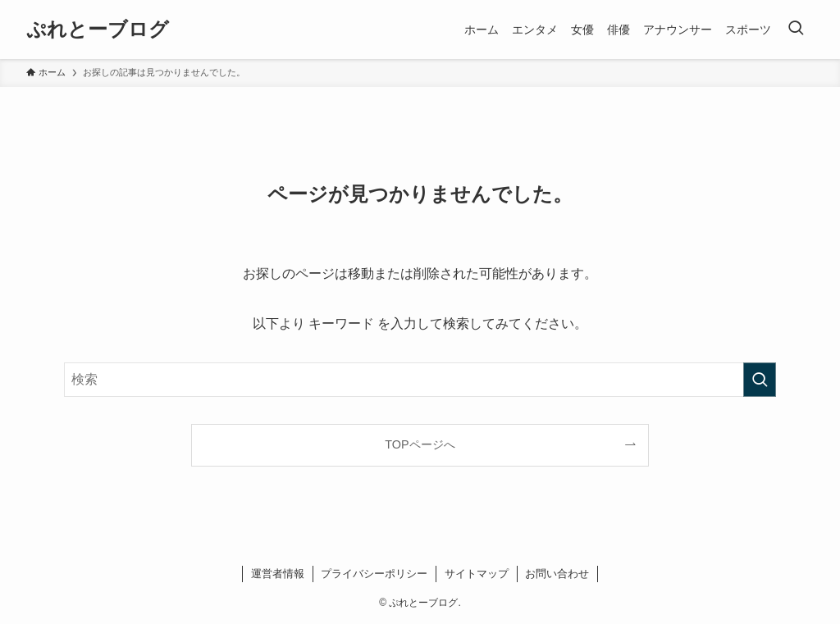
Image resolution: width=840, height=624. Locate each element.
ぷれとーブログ (98, 30)
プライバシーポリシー (374, 574)
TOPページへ (420, 444)
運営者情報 (278, 574)
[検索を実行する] (760, 380)
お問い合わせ (557, 574)
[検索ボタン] (796, 30)
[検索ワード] (420, 380)
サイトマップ (477, 574)
